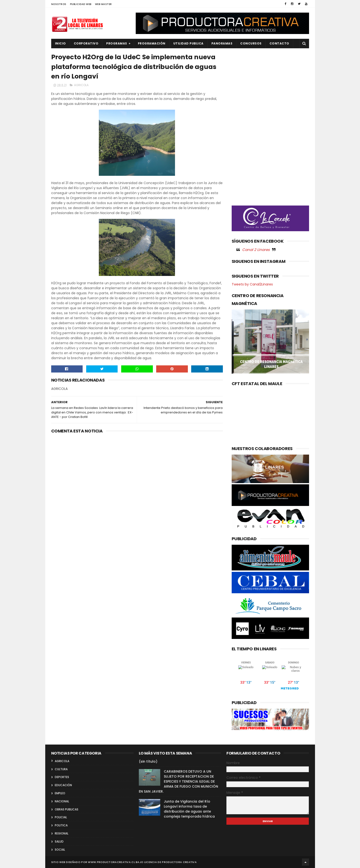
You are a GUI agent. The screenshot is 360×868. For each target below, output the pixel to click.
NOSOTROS (59, 4)
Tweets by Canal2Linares (252, 284)
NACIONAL (62, 801)
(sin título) (148, 761)
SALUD (59, 841)
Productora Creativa (179, 862)
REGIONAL (62, 833)
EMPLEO (60, 793)
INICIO (60, 43)
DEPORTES (62, 777)
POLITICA (61, 825)
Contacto (279, 43)
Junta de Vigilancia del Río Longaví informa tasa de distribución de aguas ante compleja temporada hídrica (189, 809)
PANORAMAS (222, 43)
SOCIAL (60, 850)
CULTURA (61, 769)
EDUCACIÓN (63, 785)
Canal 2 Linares (256, 250)
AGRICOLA (81, 85)
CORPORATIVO (86, 43)
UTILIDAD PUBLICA (188, 43)
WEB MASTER (103, 4)
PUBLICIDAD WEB (81, 4)
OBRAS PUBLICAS (67, 809)
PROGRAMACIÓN (152, 43)
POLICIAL (61, 817)
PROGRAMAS (117, 43)
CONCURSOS (251, 43)
